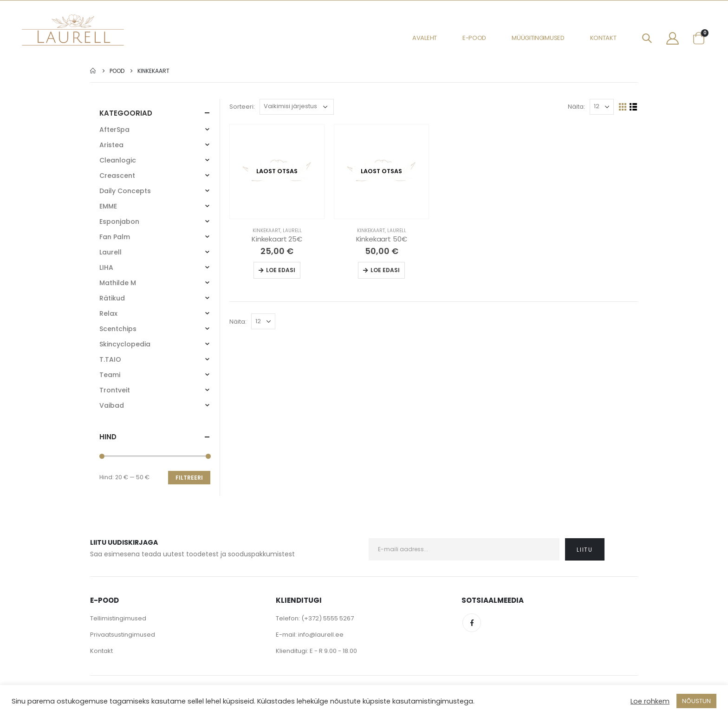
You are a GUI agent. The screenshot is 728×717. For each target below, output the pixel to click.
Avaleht (425, 38)
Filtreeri (189, 478)
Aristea (111, 145)
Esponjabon (119, 222)
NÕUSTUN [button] (696, 701)
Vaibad (112, 405)
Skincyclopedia (125, 344)
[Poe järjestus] (297, 107)
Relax (108, 313)
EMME (108, 206)
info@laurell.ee (321, 635)
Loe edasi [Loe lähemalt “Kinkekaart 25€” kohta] (281, 270)
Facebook (472, 623)
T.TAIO (110, 359)
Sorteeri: (242, 107)
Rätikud (112, 298)
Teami (110, 375)
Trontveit (115, 390)
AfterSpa (114, 130)
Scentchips (118, 329)
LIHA (106, 267)
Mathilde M (118, 283)
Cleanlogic (118, 160)
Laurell (292, 231)
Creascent (117, 176)
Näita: (576, 107)
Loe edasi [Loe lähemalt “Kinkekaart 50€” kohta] (385, 270)
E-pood (474, 38)
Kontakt (603, 38)
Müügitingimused (538, 38)
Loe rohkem (650, 701)
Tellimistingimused (118, 618)
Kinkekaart (266, 231)
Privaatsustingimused (123, 635)
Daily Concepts (125, 191)
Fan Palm (115, 237)
